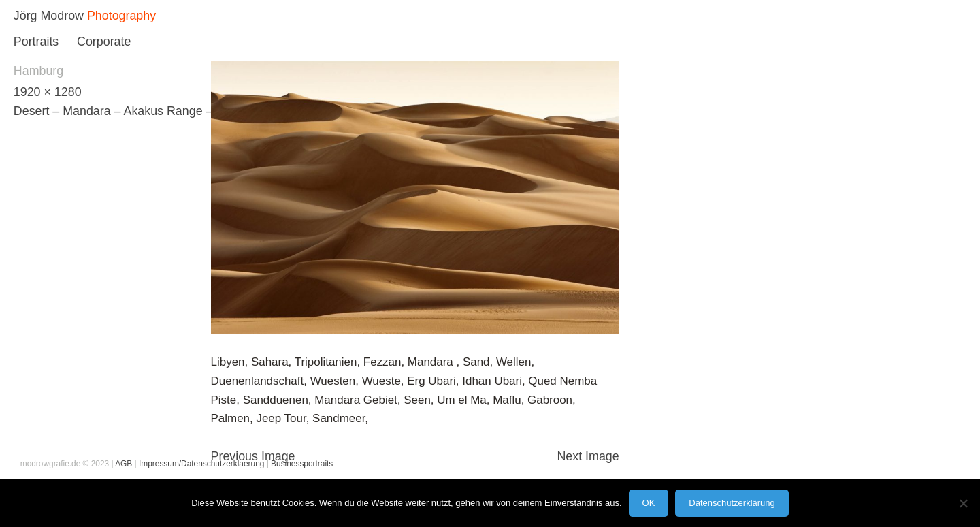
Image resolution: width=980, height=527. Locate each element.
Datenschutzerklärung (732, 503)
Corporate (104, 42)
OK (649, 503)
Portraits (36, 42)
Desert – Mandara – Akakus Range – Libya (129, 111)
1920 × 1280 (48, 92)
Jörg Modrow (49, 16)
